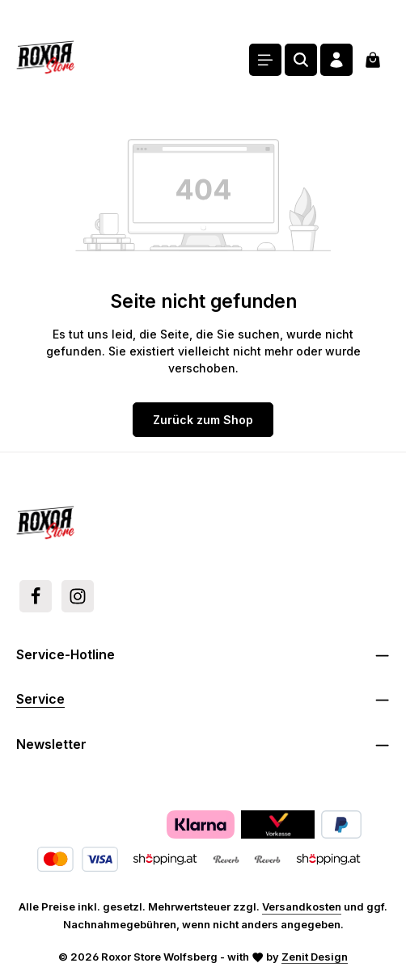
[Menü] (265, 60)
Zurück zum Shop (203, 420)
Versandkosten (302, 906)
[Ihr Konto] (336, 60)
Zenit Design (315, 957)
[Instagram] (78, 596)
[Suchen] (301, 60)
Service (40, 699)
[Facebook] (36, 596)
